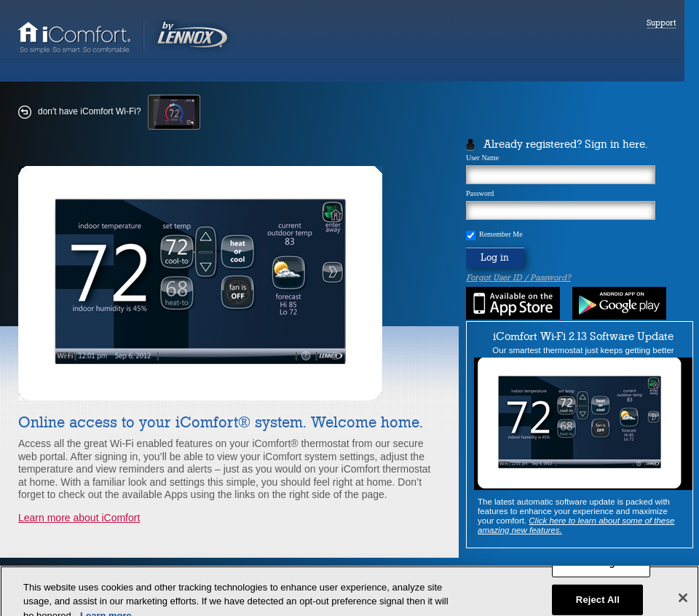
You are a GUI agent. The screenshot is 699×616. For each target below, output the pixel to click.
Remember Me (501, 234)
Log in (495, 258)
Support (662, 23)
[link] (125, 52)
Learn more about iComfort (79, 518)
